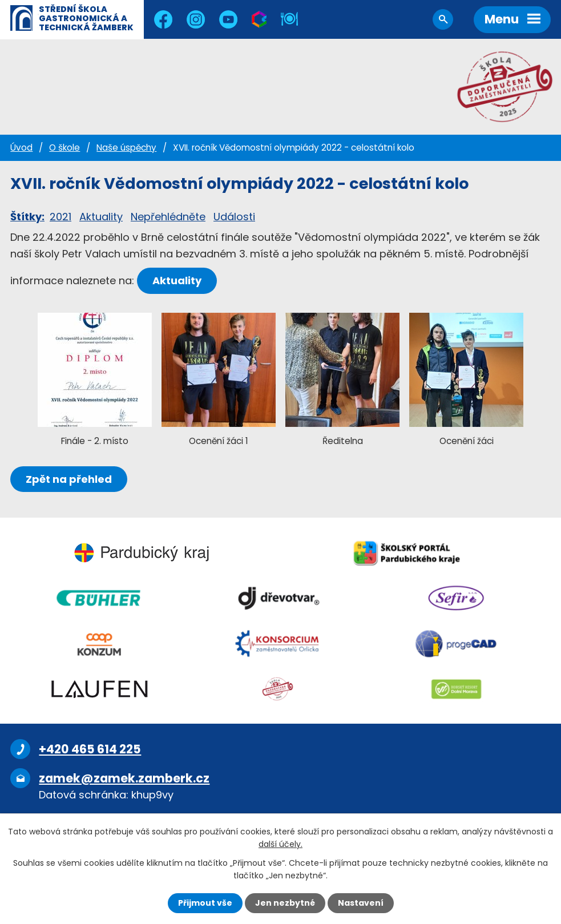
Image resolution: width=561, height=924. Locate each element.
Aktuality (101, 217)
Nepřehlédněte (168, 217)
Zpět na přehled (69, 479)
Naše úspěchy (126, 148)
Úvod (21, 148)
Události (234, 217)
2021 (60, 217)
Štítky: (27, 217)
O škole (64, 148)
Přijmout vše (205, 903)
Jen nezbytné (285, 903)
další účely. (280, 844)
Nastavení (361, 903)
